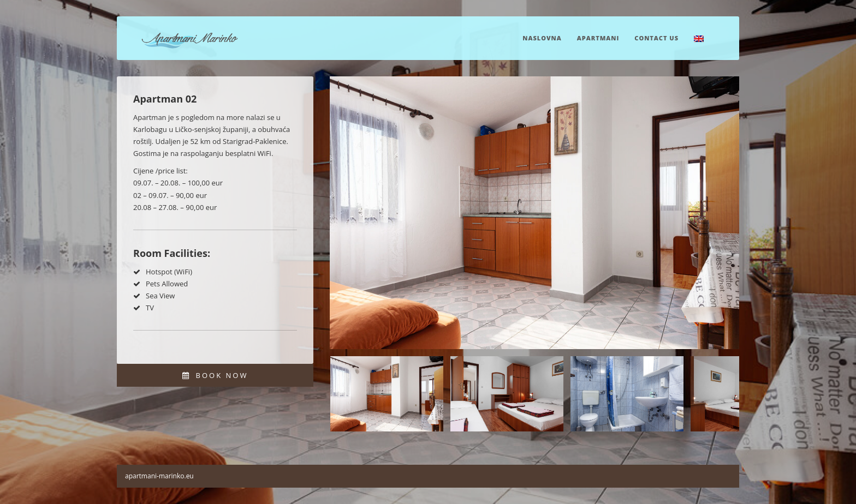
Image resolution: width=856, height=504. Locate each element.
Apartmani (598, 38)
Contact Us (656, 38)
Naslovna (542, 38)
